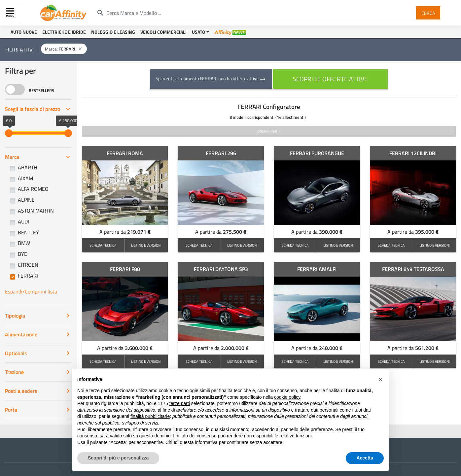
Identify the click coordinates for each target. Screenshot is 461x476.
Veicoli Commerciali (163, 32)
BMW (24, 243)
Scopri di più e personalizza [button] (118, 458)
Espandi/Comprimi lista (31, 291)
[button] (380, 379)
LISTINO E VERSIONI (146, 245)
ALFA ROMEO (33, 189)
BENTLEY (28, 232)
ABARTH (28, 167)
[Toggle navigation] (11, 13)
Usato (198, 32)
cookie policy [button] (287, 397)
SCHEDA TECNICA (103, 245)
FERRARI (28, 276)
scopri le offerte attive (330, 79)
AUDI (23, 221)
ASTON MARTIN (36, 211)
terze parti (180, 403)
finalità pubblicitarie (150, 416)
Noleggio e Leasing (113, 32)
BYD (23, 254)
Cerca (428, 13)
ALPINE (26, 200)
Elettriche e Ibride (64, 32)
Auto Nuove (24, 32)
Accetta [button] (365, 458)
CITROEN (28, 265)
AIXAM (25, 178)
